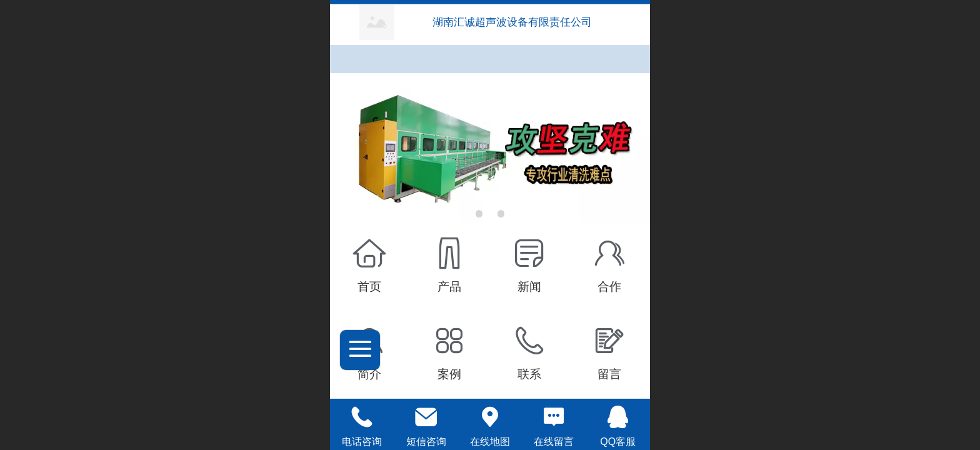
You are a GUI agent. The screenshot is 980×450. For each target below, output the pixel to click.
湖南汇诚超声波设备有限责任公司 (514, 22)
